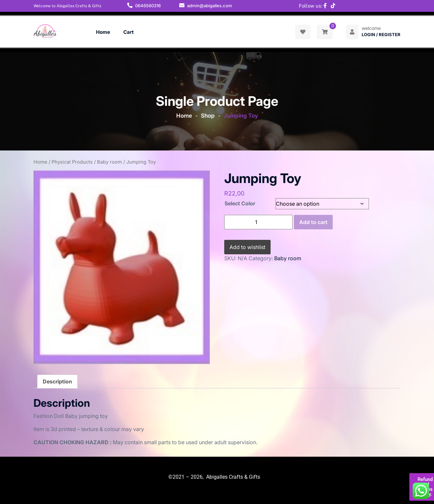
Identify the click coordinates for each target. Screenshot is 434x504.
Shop (208, 116)
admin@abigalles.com (210, 6)
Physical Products (72, 162)
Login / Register (381, 34)
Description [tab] (57, 381)
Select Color (240, 203)
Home (103, 32)
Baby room (109, 162)
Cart (129, 32)
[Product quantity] (258, 222)
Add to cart (313, 222)
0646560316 (148, 6)
